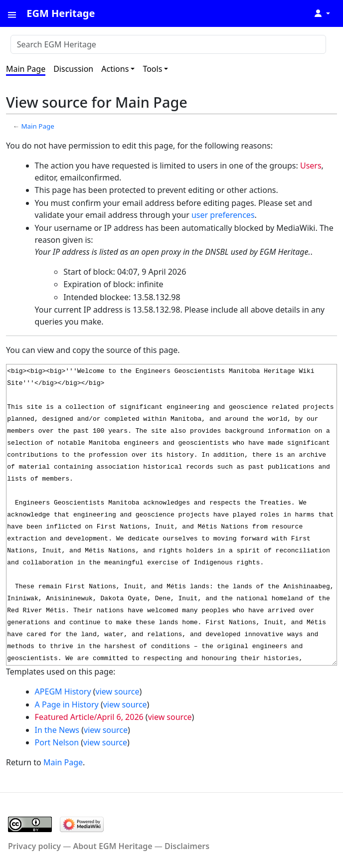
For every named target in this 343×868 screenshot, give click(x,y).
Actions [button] (115, 69)
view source (118, 692)
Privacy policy (34, 846)
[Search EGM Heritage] (168, 44)
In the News (57, 730)
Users (311, 166)
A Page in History (67, 704)
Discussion (73, 69)
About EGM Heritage (112, 846)
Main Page (26, 69)
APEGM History (63, 692)
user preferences (223, 215)
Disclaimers (187, 846)
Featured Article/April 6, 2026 (89, 717)
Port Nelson (57, 742)
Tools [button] (152, 69)
